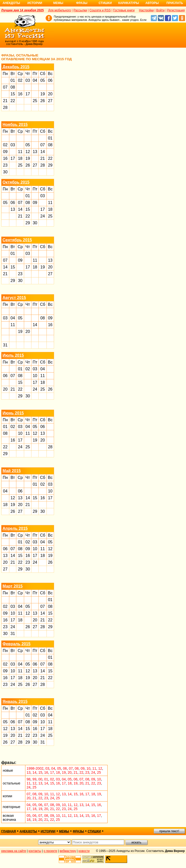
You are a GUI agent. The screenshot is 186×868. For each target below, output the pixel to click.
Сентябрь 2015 (17, 240)
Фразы (82, 3)
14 (43, 152)
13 (35, 152)
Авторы (152, 3)
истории (48, 831)
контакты (35, 851)
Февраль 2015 (16, 644)
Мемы (58, 3)
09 (5, 152)
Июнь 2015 (13, 413)
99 (34, 779)
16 (20, 94)
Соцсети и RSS (100, 10)
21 (5, 101)
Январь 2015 (15, 702)
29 (50, 165)
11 (20, 152)
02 (20, 80)
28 (5, 107)
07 (5, 87)
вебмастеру (68, 851)
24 (43, 216)
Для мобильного (60, 10)
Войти (160, 10)
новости (84, 851)
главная (9, 831)
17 (28, 94)
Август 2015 (14, 298)
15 (13, 94)
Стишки (105, 3)
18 (20, 158)
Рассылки (80, 10)
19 (43, 94)
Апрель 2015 (15, 528)
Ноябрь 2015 (15, 125)
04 (35, 80)
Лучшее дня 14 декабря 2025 (22, 10)
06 (50, 80)
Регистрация (176, 10)
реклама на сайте (14, 851)
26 (43, 101)
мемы (64, 831)
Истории (35, 3)
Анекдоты (11, 3)
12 (28, 152)
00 (40, 779)
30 (5, 172)
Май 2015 (12, 471)
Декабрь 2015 (16, 67)
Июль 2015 (13, 355)
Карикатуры (129, 3)
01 (13, 80)
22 (13, 101)
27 (50, 101)
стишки (94, 831)
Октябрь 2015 (16, 182)
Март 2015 (13, 586)
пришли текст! (169, 831)
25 (35, 101)
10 (35, 376)
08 (13, 87)
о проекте (51, 851)
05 (43, 80)
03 (28, 80)
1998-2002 (35, 768)
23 (5, 165)
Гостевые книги (124, 10)
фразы (78, 831)
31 (5, 345)
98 (29, 779)
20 (50, 94)
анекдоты (28, 831)
